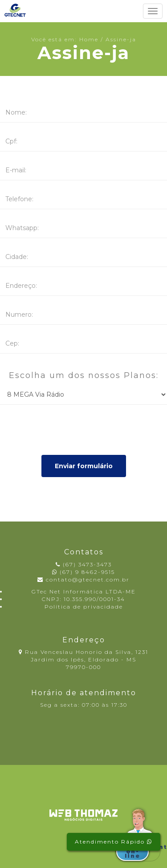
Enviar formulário (84, 466)
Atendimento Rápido (114, 842)
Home (89, 39)
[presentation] (68, 429)
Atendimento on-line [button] (135, 851)
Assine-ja (121, 39)
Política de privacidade (84, 607)
